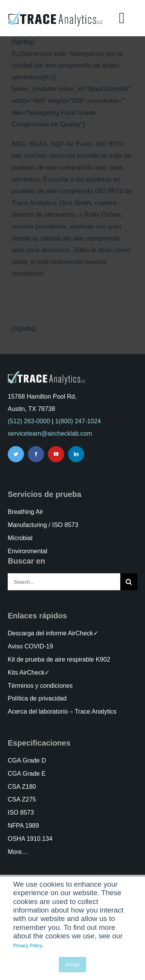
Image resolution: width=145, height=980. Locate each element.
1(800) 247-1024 (78, 421)
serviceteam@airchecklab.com (50, 434)
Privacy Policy (28, 946)
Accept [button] (72, 965)
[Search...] (64, 582)
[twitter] (16, 454)
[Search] (129, 582)
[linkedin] (76, 454)
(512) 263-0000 (29, 421)
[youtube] (56, 454)
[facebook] (36, 454)
